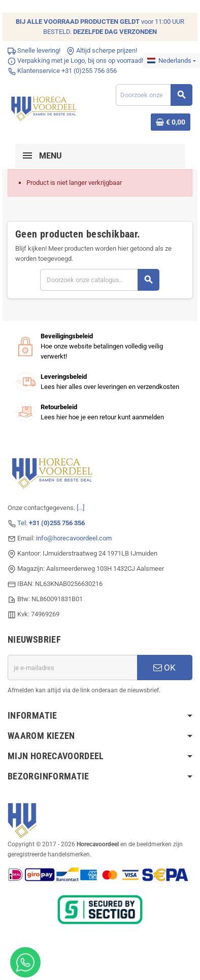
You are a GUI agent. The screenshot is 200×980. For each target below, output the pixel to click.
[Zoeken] (154, 95)
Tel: (51, 523)
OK (164, 668)
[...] (80, 508)
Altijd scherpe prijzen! (102, 50)
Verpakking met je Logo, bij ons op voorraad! (75, 61)
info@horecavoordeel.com (74, 538)
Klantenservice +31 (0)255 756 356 (62, 71)
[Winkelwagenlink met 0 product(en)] (171, 122)
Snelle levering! (34, 50)
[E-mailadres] (72, 668)
